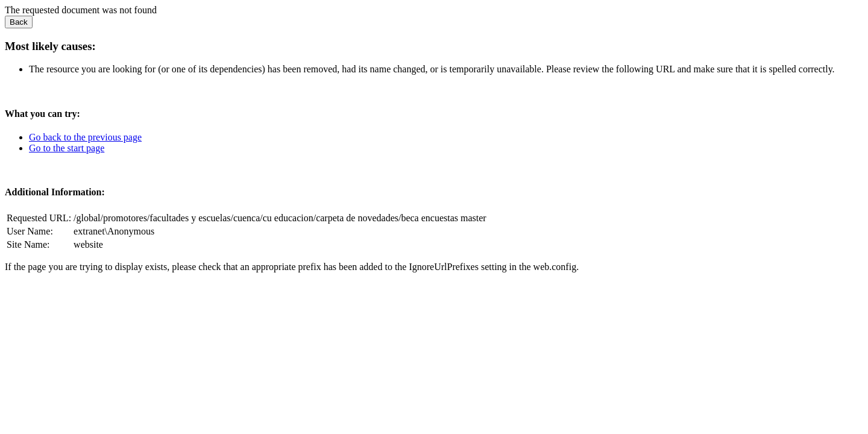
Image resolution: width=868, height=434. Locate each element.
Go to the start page (67, 148)
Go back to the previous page (85, 137)
